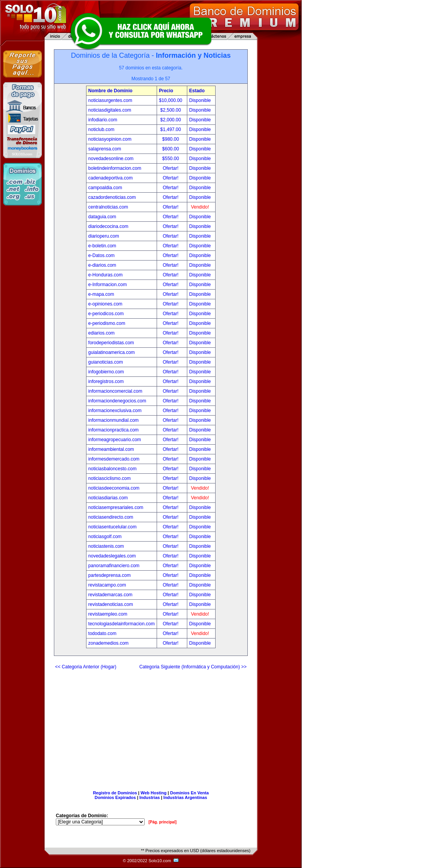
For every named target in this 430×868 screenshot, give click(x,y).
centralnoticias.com (108, 207)
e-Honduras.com (106, 275)
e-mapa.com (101, 294)
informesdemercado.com (114, 459)
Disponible (200, 100)
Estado (197, 91)
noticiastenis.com (106, 546)
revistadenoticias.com (111, 604)
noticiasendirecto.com (111, 517)
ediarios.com (102, 333)
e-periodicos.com (106, 314)
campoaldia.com (105, 188)
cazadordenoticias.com (112, 197)
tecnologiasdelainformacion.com (122, 624)
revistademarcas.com (111, 595)
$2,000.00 (171, 120)
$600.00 (171, 149)
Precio (166, 91)
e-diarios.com (102, 265)
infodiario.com (103, 120)
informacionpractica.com (114, 430)
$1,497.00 (171, 129)
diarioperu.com (104, 236)
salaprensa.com (105, 149)
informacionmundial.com (114, 420)
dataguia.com (102, 217)
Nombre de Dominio (111, 91)
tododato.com (103, 633)
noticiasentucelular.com (113, 527)
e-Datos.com (102, 255)
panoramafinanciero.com (114, 566)
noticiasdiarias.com (108, 498)
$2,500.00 (171, 110)
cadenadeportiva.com (111, 178)
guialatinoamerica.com (112, 352)
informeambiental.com (111, 449)
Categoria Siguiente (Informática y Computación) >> (193, 667)
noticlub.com (101, 129)
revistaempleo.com (108, 614)
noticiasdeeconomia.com (114, 488)
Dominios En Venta (190, 793)
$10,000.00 (171, 100)
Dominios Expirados (115, 797)
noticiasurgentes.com (110, 100)
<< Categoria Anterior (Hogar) (86, 667)
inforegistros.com (106, 381)
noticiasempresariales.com (116, 507)
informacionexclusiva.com (115, 411)
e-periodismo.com (107, 323)
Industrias (150, 797)
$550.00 (171, 159)
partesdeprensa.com (110, 575)
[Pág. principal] (162, 822)
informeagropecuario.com (115, 440)
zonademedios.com (109, 643)
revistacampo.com (107, 585)
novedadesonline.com (111, 159)
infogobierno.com (106, 372)
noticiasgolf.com (105, 537)
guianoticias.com (106, 362)
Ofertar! (171, 168)
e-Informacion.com (108, 285)
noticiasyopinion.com (110, 139)
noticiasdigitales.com (110, 110)
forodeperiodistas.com (111, 343)
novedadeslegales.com (112, 556)
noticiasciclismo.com (110, 478)
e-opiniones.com (105, 304)
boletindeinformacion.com (115, 168)
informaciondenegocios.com (117, 401)
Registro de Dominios (115, 793)
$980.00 (171, 139)
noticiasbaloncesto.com (113, 469)
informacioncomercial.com (115, 391)
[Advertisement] (151, 727)
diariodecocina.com (108, 226)
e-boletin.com (102, 246)
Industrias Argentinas (185, 797)
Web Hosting (154, 793)
